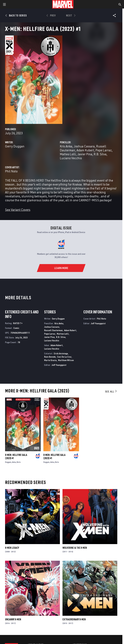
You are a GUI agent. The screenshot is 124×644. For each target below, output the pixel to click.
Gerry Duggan (15, 146)
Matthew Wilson (66, 360)
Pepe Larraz (104, 150)
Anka (14, 462)
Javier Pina (85, 154)
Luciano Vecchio (71, 158)
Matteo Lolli (68, 154)
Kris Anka (66, 146)
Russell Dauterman (53, 330)
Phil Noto (11, 171)
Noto (19, 462)
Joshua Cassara (84, 146)
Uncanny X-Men (13, 619)
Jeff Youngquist (59, 365)
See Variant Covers (18, 210)
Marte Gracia (50, 360)
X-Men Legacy (12, 548)
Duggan (8, 462)
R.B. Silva (100, 154)
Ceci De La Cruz (64, 357)
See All (111, 391)
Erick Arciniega (61, 353)
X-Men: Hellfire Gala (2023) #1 (16, 457)
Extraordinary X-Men (74, 619)
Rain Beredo (50, 357)
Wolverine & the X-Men (75, 548)
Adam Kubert (85, 150)
